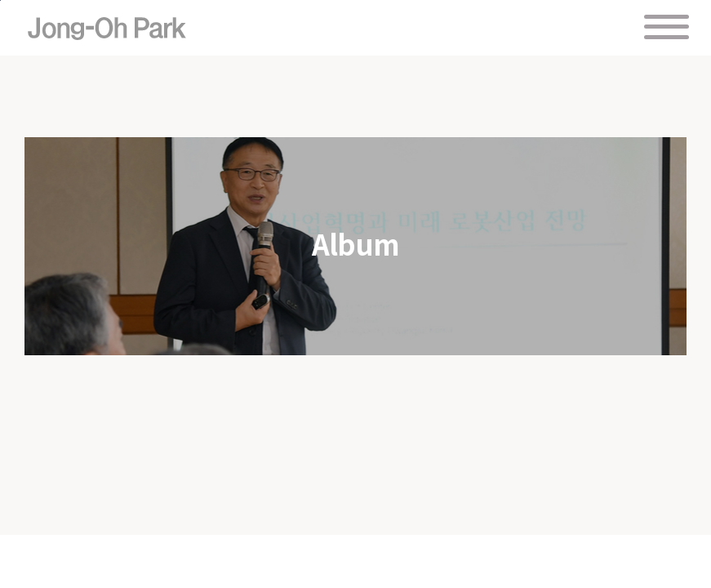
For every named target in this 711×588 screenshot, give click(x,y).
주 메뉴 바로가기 (0, 0)
